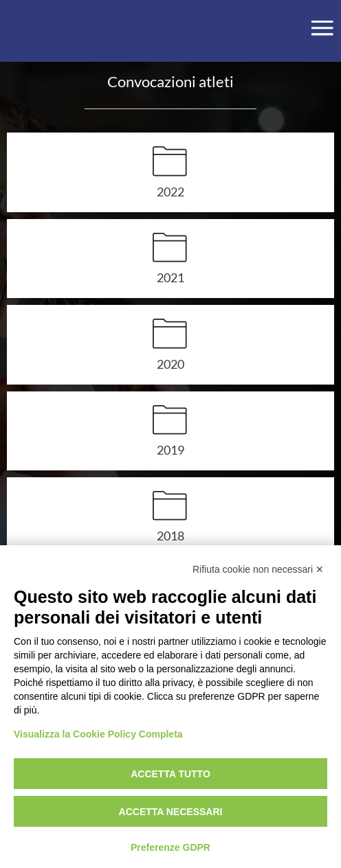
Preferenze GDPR (170, 847)
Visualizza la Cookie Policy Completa (98, 734)
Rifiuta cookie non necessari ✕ (258, 569)
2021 (170, 277)
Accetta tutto (170, 774)
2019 (170, 449)
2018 (170, 535)
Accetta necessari (171, 812)
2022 (170, 191)
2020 (170, 364)
